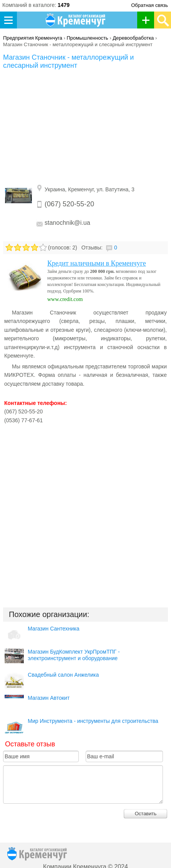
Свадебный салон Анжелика (63, 675)
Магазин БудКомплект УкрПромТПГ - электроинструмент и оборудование (74, 655)
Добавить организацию (148, 20)
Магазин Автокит (49, 698)
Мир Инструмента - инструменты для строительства (93, 721)
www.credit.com (65, 299)
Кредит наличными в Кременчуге (97, 263)
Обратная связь (149, 5)
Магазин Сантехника (53, 629)
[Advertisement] (86, 127)
